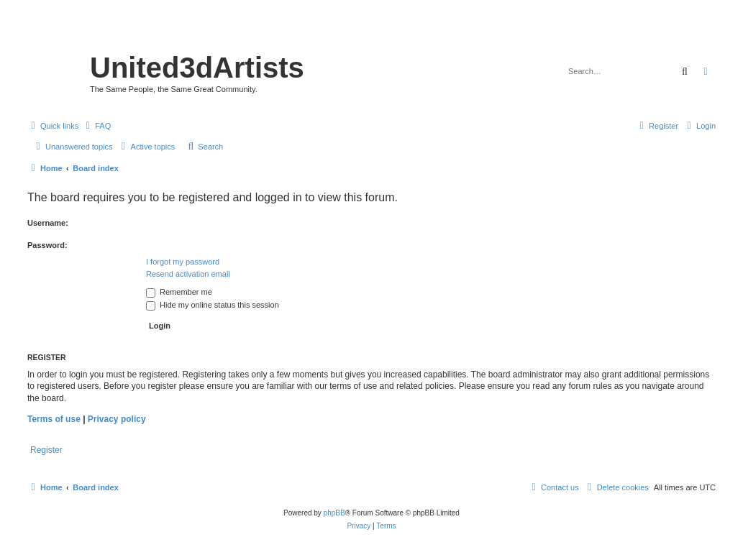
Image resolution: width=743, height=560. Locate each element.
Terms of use (54, 419)
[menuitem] (96, 126)
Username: (48, 223)
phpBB (334, 513)
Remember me (179, 292)
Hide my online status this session (213, 305)
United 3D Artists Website (371, 32)
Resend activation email (188, 274)
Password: (47, 245)
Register (46, 450)
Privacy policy (117, 419)
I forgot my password (183, 262)
